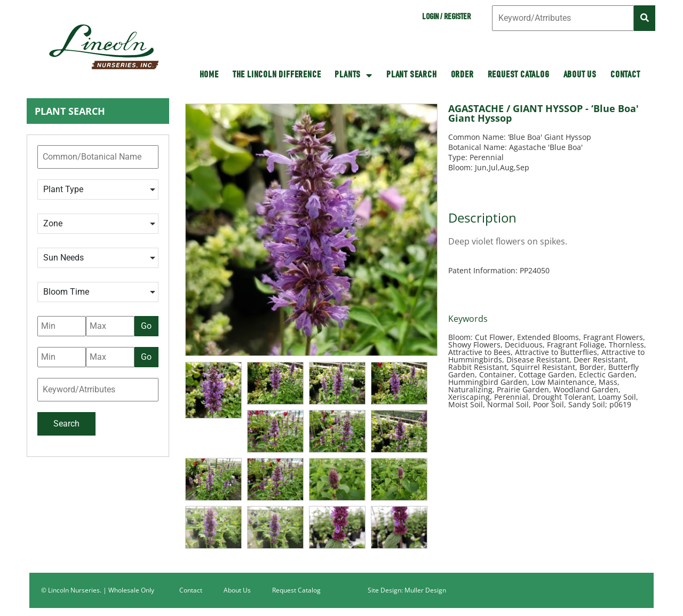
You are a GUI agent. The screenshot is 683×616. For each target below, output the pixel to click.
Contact (625, 75)
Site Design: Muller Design (407, 590)
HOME (209, 75)
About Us (580, 75)
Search (66, 424)
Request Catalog (519, 75)
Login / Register (446, 18)
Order (462, 75)
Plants (354, 75)
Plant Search (412, 75)
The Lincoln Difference (277, 75)
